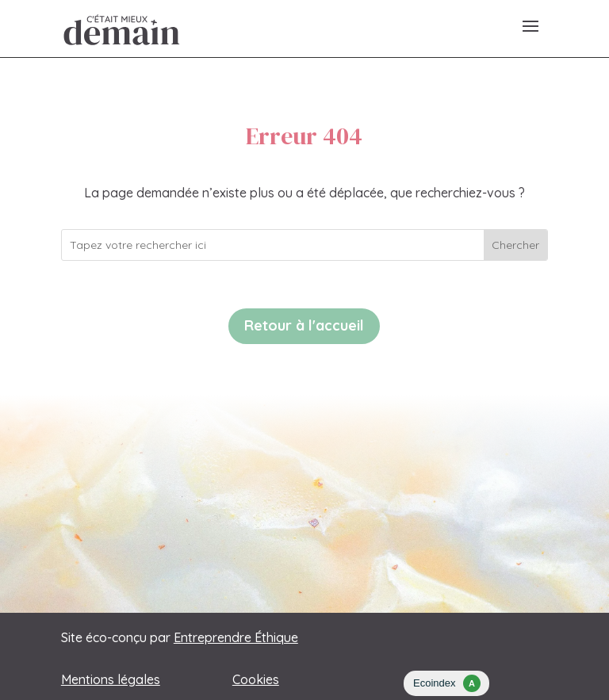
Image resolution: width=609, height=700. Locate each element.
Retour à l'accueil (304, 325)
